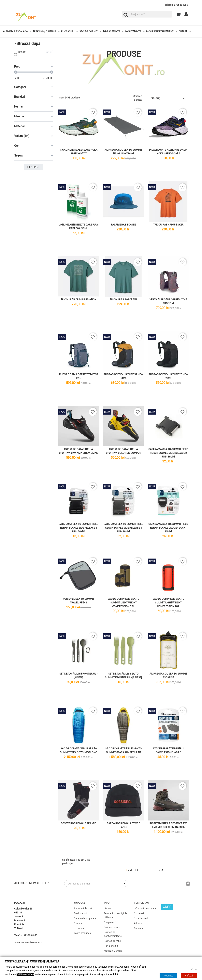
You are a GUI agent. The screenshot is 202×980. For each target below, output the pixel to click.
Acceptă (168, 975)
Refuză (189, 975)
